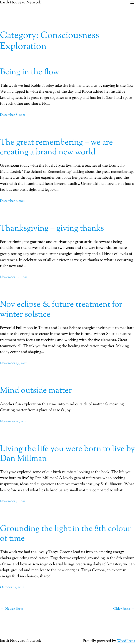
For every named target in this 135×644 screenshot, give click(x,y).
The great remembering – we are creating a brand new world (56, 148)
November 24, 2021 (14, 277)
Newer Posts (11, 609)
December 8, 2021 (13, 115)
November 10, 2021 (13, 421)
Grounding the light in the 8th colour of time (65, 534)
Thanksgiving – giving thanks (52, 229)
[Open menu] (132, 3)
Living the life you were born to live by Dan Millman (67, 454)
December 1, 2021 (12, 201)
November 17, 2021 (13, 363)
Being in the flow (30, 72)
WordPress (126, 641)
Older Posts (124, 609)
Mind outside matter (36, 391)
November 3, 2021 (13, 501)
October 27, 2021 (12, 587)
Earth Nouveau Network (21, 641)
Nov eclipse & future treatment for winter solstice (61, 310)
